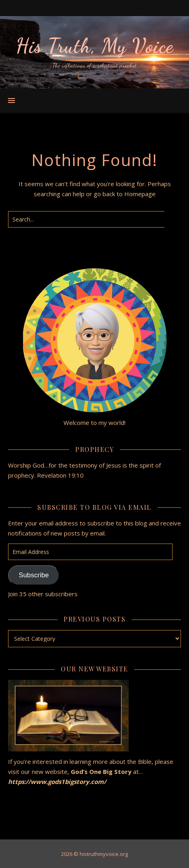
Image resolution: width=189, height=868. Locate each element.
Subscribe (34, 575)
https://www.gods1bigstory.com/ (58, 782)
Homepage (140, 194)
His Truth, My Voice (94, 46)
